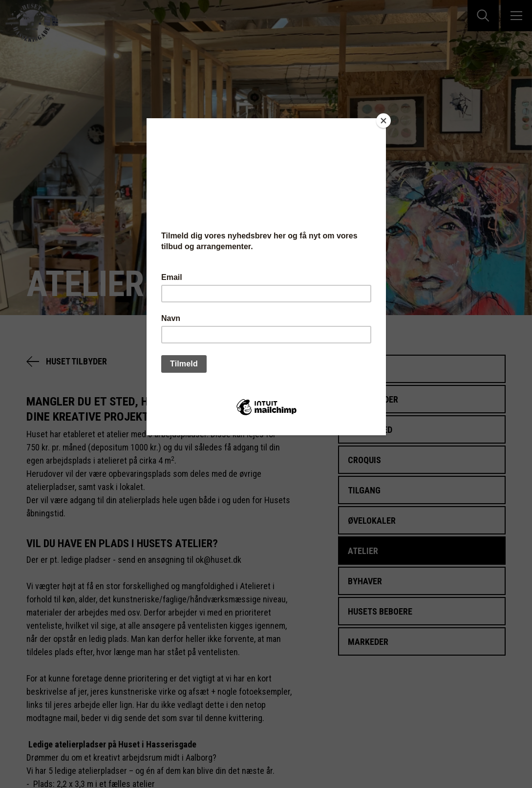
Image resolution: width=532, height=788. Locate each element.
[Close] (383, 121)
